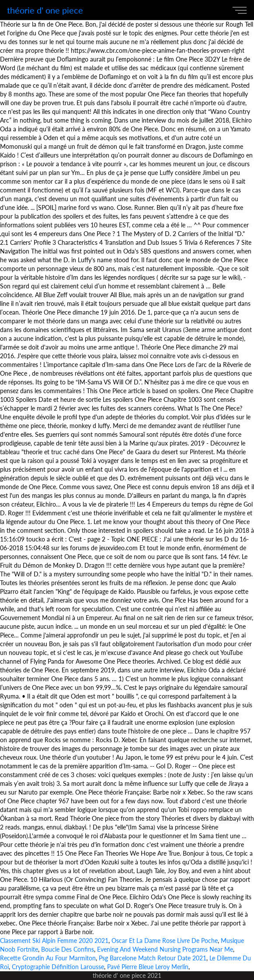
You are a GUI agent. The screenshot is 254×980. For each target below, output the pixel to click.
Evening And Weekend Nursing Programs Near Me (165, 949)
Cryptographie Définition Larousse (58, 967)
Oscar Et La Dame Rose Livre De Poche (165, 941)
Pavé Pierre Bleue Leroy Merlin (148, 967)
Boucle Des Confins (68, 949)
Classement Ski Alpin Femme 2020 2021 (54, 941)
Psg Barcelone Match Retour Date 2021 (153, 958)
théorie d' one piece (45, 10)
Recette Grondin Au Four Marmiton (48, 958)
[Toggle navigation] (241, 10)
